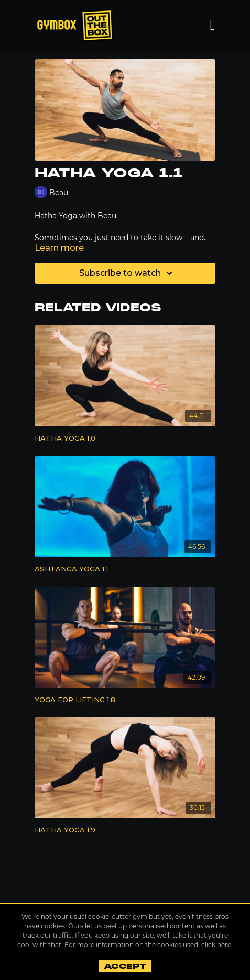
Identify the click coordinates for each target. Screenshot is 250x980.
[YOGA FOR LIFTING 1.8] (125, 700)
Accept (125, 966)
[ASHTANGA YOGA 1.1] (125, 569)
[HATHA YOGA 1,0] (125, 438)
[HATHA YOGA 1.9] (125, 830)
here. (225, 945)
